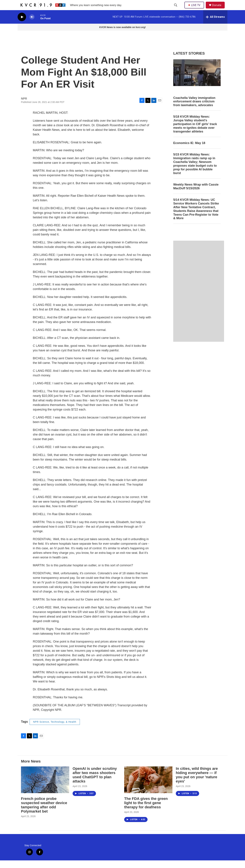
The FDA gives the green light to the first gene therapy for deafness (146, 810)
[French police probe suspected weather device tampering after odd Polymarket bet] (45, 787)
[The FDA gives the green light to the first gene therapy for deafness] (148, 787)
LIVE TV (195, 9)
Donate (219, 9)
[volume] (32, 25)
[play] (22, 25)
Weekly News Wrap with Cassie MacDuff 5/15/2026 (196, 194)
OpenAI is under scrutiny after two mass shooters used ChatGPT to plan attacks (95, 782)
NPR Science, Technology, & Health (55, 729)
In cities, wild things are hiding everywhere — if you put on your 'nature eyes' (197, 782)
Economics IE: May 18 (189, 151)
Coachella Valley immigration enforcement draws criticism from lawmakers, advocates (194, 109)
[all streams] (215, 25)
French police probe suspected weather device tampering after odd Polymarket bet (44, 813)
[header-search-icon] (176, 9)
